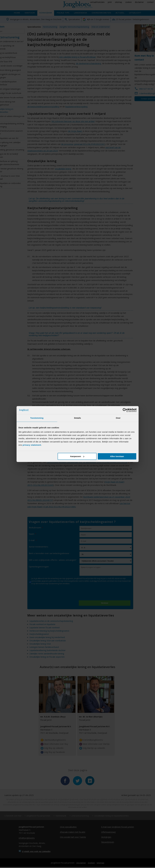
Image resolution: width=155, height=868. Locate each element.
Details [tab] (78, 418)
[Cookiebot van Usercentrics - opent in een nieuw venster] (125, 410)
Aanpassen (77, 456)
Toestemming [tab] (37, 418)
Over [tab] (118, 418)
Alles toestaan (117, 456)
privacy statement (32, 445)
